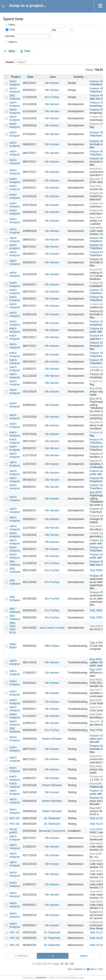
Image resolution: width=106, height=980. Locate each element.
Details (10, 62)
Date (12, 30)
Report (22, 62)
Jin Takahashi (52, 818)
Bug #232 (96, 169)
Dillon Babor (13, 646)
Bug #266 (96, 854)
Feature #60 (97, 304)
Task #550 (96, 570)
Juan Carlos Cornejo (52, 628)
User (53, 77)
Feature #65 (97, 516)
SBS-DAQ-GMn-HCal (13, 628)
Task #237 (96, 228)
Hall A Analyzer (15, 83)
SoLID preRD (13, 831)
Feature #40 (97, 329)
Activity (79, 77)
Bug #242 (96, 186)
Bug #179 (96, 700)
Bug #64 (95, 422)
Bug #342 (96, 659)
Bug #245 (96, 669)
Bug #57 (95, 721)
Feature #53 (97, 81)
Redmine (41, 978)
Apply (12, 51)
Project (16, 77)
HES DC (15, 818)
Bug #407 (96, 808)
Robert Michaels (52, 739)
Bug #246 (96, 526)
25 (62, 964)
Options (13, 42)
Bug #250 (96, 269)
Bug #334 (96, 388)
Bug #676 (96, 399)
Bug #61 (95, 179)
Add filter (10, 36)
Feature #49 (97, 336)
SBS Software (15, 97)
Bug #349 (96, 217)
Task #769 (96, 643)
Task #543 (96, 829)
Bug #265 (96, 784)
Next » (84, 956)
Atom (93, 969)
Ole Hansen (52, 83)
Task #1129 (97, 818)
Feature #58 (97, 836)
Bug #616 (96, 680)
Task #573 (96, 626)
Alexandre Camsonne (52, 831)
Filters (12, 25)
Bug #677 (96, 461)
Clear (27, 51)
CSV (100, 969)
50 (66, 964)
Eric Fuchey (52, 97)
